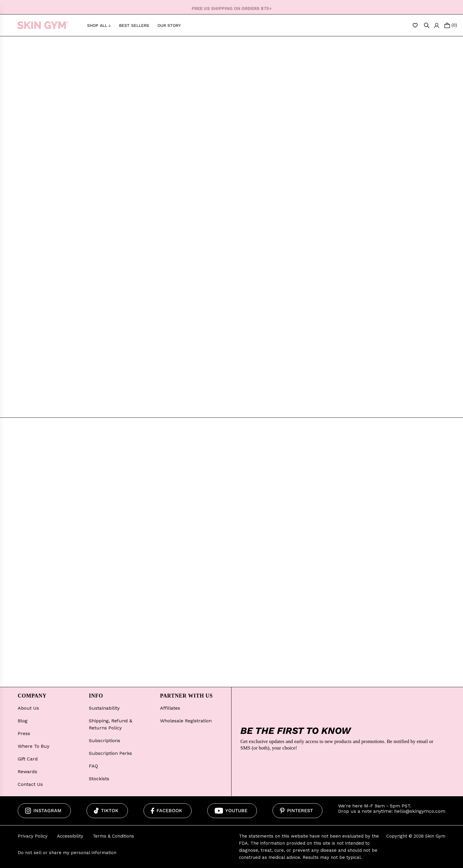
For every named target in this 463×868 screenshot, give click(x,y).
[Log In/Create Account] (437, 25)
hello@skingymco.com (420, 811)
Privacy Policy (33, 836)
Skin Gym (435, 836)
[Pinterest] (297, 811)
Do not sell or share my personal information (67, 853)
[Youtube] (232, 811)
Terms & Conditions (113, 836)
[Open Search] (427, 25)
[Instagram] (44, 811)
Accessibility (70, 836)
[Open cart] (451, 25)
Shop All (99, 25)
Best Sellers (134, 25)
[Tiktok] (107, 811)
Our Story (169, 25)
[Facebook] (168, 811)
